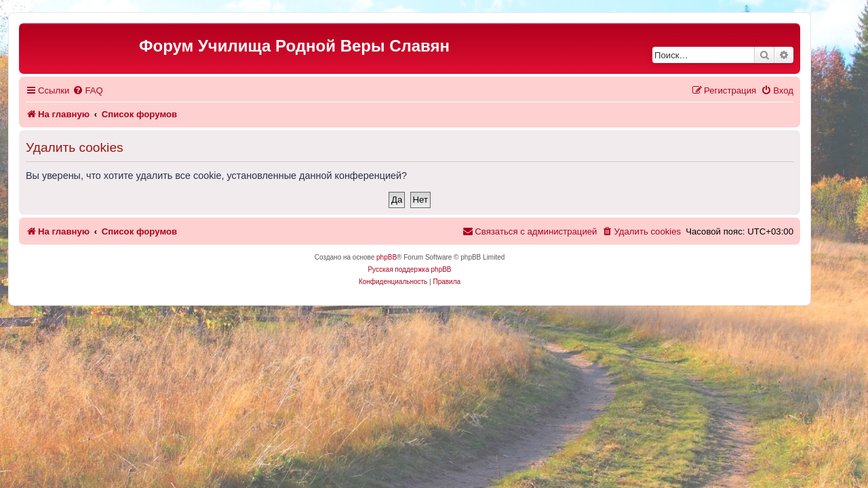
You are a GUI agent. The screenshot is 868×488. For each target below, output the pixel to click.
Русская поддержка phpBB (434, 269)
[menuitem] (112, 90)
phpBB (411, 257)
